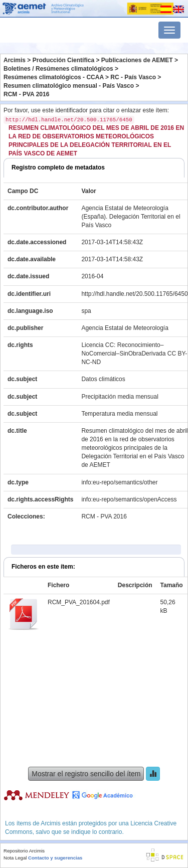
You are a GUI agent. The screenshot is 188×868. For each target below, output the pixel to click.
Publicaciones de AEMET (137, 60)
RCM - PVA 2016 (26, 94)
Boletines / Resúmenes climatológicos (58, 69)
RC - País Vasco (133, 77)
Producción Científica (63, 60)
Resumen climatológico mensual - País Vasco (69, 86)
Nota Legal (15, 858)
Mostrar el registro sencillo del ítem (86, 774)
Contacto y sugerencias (55, 858)
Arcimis (15, 60)
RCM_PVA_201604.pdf (79, 602)
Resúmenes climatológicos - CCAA (54, 77)
